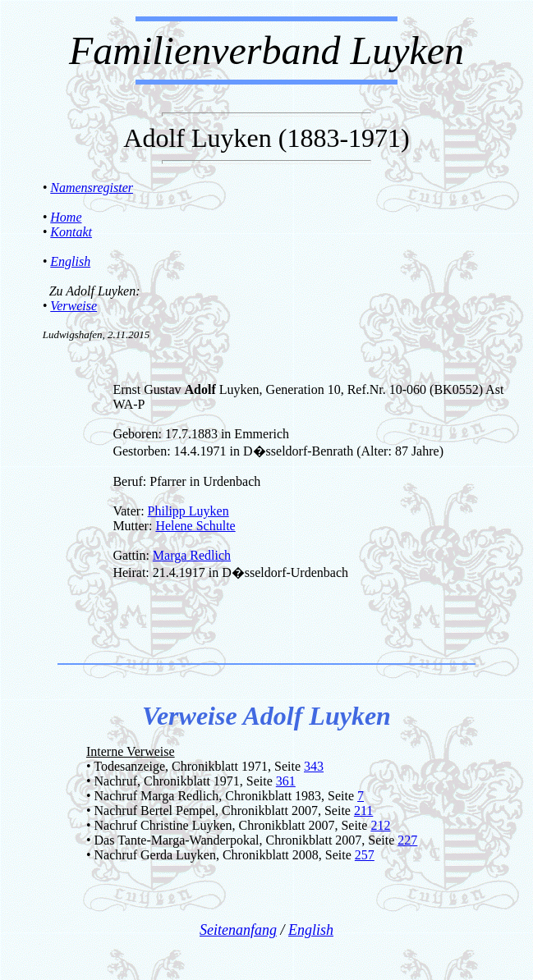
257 (365, 855)
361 (286, 781)
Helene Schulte (195, 526)
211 (363, 811)
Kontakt (71, 232)
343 (314, 766)
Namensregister (92, 188)
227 (407, 840)
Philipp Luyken (188, 511)
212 (380, 825)
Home (66, 217)
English (70, 261)
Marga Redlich (192, 555)
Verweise (74, 306)
